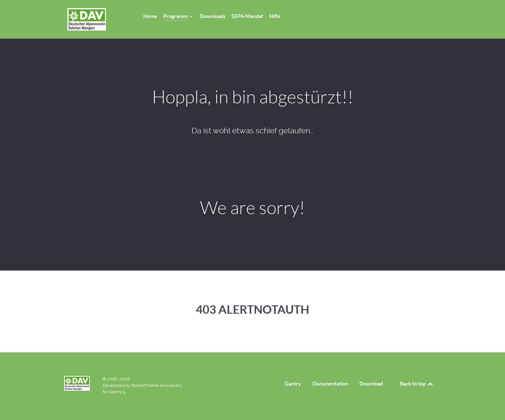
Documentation (330, 384)
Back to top (417, 384)
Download (371, 384)
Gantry (293, 384)
